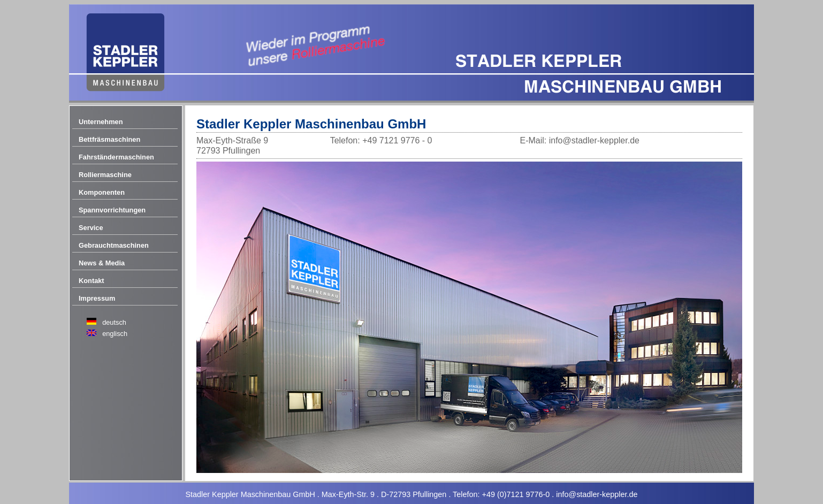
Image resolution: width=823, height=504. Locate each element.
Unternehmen (101, 122)
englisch (115, 334)
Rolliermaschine (105, 175)
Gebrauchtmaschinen (114, 245)
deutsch (114, 322)
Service (91, 228)
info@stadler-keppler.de (597, 494)
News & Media (102, 263)
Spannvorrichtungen (112, 210)
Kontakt (92, 281)
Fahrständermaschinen (116, 157)
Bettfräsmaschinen (109, 139)
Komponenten (102, 192)
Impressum (97, 298)
